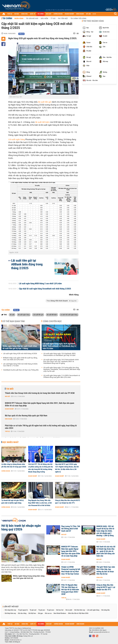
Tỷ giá (53, 18)
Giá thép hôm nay (10, 613)
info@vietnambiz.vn (15, 640)
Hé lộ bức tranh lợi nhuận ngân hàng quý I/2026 (21, 528)
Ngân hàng (19, 18)
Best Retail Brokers (60, 613)
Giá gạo (40, 613)
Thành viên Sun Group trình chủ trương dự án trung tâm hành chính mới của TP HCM (40, 393)
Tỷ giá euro (50, 610)
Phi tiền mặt (63, 18)
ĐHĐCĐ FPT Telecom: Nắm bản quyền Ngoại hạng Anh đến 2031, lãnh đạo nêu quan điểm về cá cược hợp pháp (40, 404)
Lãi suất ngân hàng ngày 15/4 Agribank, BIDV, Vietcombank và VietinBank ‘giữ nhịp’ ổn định (60, 355)
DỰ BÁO (17, 14)
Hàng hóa (100, 577)
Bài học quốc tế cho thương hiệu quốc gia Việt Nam (26, 416)
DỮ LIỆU (88, 14)
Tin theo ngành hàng (93, 21)
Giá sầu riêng (22, 613)
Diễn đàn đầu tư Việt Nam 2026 (78, 613)
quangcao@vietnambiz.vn (102, 632)
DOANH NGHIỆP (69, 14)
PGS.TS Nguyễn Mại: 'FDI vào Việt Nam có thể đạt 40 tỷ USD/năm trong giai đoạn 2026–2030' (70, 590)
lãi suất (12, 315)
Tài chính (7, 18)
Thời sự (7, 431)
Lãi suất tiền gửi (38, 315)
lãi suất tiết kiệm (42, 122)
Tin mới (10, 389)
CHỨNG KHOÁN (58, 14)
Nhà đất (8, 396)
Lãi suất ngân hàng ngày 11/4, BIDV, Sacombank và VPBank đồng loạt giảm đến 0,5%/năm (62, 376)
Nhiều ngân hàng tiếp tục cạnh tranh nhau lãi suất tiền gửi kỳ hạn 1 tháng (20, 347)
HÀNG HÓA (25, 14)
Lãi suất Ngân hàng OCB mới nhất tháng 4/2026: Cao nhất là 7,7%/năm (20, 365)
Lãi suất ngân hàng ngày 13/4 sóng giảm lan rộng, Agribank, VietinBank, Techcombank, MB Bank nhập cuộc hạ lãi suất (62, 369)
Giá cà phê (69, 610)
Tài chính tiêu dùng (78, 18)
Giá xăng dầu (105, 610)
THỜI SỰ (10, 14)
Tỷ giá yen (42, 610)
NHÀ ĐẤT (49, 14)
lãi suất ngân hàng (24, 315)
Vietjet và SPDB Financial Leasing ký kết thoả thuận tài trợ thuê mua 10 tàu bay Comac (71, 570)
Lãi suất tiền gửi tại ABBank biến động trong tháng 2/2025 (27, 264)
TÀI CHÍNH (41, 14)
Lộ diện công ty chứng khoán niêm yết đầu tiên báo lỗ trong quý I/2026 (14, 465)
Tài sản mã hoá (32, 18)
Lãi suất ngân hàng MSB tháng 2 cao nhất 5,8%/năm (40, 284)
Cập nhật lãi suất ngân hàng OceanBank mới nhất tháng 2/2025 (45, 289)
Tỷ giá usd (33, 610)
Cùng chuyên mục (52, 321)
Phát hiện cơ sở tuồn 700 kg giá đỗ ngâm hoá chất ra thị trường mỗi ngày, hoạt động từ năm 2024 (41, 427)
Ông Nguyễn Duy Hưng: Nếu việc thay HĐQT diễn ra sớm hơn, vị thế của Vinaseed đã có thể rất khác (40, 503)
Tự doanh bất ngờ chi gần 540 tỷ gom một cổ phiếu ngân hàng (13, 502)
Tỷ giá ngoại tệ (23, 610)
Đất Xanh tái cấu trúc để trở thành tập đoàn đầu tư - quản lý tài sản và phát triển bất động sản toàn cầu (106, 551)
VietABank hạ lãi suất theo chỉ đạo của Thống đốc (21, 370)
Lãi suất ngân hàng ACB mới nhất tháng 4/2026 (20, 354)
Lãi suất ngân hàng (17, 140)
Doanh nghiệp (9, 409)
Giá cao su (48, 613)
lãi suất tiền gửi (45, 102)
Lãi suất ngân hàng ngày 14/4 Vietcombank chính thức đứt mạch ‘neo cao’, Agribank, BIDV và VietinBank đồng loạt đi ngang (61, 362)
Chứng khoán (6, 471)
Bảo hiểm (44, 18)
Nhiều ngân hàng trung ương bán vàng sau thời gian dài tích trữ (29, 577)
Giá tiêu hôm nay (80, 610)
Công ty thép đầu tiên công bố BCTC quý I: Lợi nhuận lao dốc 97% (68, 502)
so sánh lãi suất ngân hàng (69, 315)
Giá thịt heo (32, 613)
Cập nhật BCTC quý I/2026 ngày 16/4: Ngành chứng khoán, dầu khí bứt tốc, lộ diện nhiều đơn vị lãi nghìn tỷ (67, 468)
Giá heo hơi (60, 610)
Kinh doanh (9, 419)
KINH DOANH (80, 14)
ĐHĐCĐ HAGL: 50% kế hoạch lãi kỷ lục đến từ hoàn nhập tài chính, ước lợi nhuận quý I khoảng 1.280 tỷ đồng (105, 531)
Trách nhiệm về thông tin (12, 642)
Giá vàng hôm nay (10, 610)
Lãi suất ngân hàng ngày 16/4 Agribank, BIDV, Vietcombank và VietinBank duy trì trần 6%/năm (59, 346)
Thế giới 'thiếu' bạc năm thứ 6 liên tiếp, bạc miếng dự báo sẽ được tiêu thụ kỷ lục (106, 570)
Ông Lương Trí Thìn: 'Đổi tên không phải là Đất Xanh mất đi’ (71, 529)
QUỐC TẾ (33, 14)
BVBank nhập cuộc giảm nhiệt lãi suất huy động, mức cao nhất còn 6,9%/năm (20, 359)
